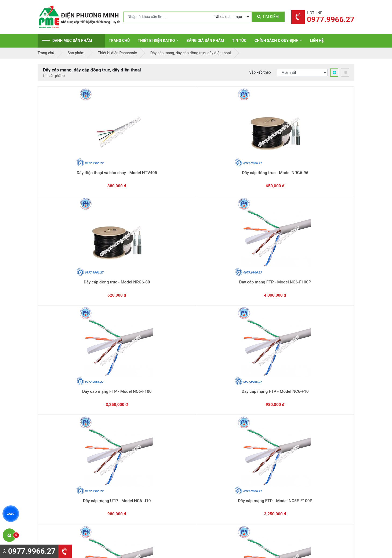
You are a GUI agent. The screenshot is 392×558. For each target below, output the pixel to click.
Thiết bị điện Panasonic (223, 440)
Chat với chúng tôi (308, 384)
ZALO (11, 514)
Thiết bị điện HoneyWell (223, 490)
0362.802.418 (169, 381)
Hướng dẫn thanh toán (222, 379)
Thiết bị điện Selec (219, 456)
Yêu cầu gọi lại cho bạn (222, 389)
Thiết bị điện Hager (219, 448)
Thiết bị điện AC (217, 465)
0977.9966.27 (62, 381)
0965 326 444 (87, 458)
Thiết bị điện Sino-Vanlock (225, 481)
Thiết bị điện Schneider (223, 423)
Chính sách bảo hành (303, 431)
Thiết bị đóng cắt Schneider (226, 431)
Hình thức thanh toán (303, 423)
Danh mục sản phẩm (67, 41)
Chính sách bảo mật (302, 448)
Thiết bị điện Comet (220, 473)
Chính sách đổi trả (300, 440)
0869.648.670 (115, 381)
